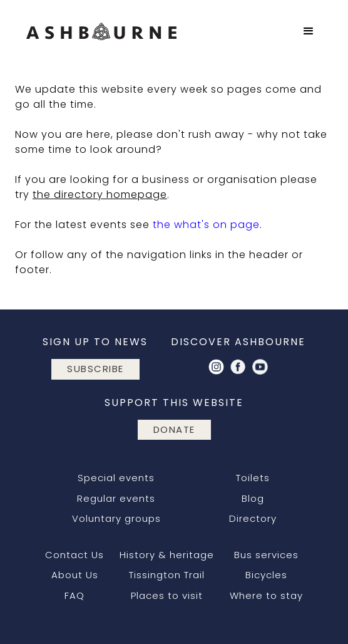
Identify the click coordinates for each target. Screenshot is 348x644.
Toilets (253, 478)
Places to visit (167, 595)
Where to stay (266, 595)
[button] (309, 31)
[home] (98, 31)
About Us (75, 575)
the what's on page (206, 225)
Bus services (266, 555)
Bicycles (266, 575)
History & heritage (167, 555)
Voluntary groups (116, 518)
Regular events (116, 498)
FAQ (74, 595)
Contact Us (74, 555)
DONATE (174, 429)
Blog (253, 498)
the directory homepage (100, 195)
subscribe (95, 369)
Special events (116, 478)
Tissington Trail (167, 575)
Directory (253, 518)
